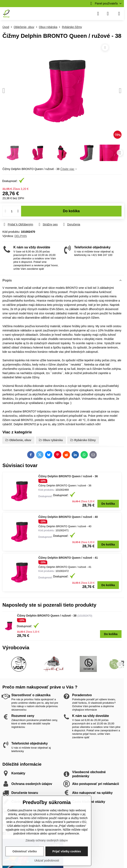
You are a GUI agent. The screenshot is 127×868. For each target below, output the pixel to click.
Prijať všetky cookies (67, 851)
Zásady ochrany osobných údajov (47, 840)
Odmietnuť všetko (25, 851)
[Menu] (119, 14)
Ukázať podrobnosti (47, 860)
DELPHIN (21, 236)
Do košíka (71, 214)
